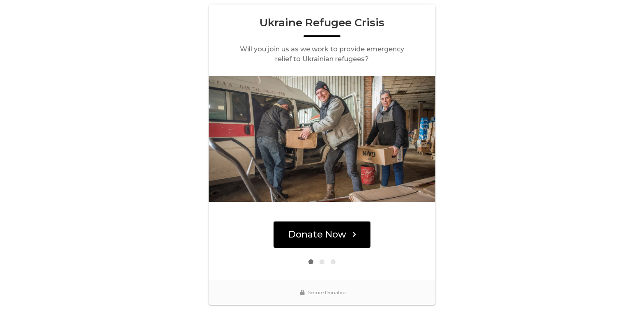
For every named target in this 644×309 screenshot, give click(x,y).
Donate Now (322, 234)
